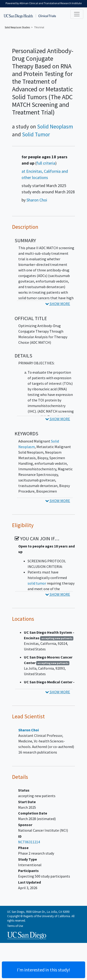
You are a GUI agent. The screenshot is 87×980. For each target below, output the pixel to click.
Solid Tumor (36, 134)
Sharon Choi (37, 200)
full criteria (46, 163)
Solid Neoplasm (55, 126)
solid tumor (37, 583)
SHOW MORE (58, 304)
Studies (17, 27)
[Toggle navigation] (77, 14)
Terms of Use (15, 926)
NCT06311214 (29, 842)
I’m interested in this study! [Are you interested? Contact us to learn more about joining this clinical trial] (43, 970)
